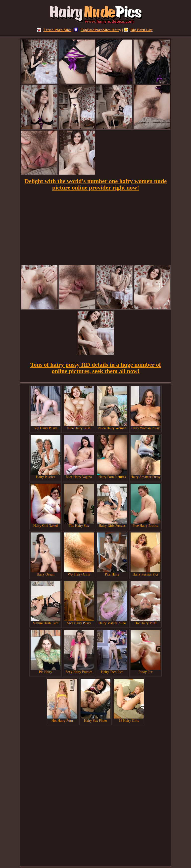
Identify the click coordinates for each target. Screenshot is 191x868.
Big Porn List (138, 30)
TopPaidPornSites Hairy (98, 30)
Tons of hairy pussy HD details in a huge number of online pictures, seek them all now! (96, 368)
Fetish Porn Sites (54, 30)
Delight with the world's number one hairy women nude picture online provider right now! (96, 184)
